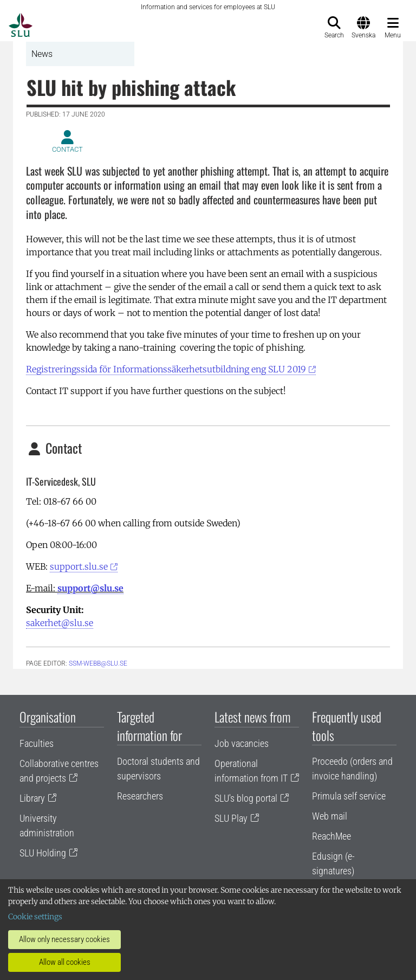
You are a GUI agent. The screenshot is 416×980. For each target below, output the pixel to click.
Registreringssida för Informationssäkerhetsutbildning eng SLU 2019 (166, 369)
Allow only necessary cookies (64, 939)
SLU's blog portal (246, 798)
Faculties (37, 743)
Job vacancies (242, 743)
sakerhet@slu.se (60, 623)
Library (32, 798)
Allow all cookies (65, 962)
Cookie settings (35, 917)
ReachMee (331, 836)
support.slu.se (79, 566)
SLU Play (231, 818)
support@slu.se (90, 588)
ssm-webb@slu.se (98, 663)
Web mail (330, 816)
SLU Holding (43, 853)
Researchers (140, 796)
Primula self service (349, 796)
